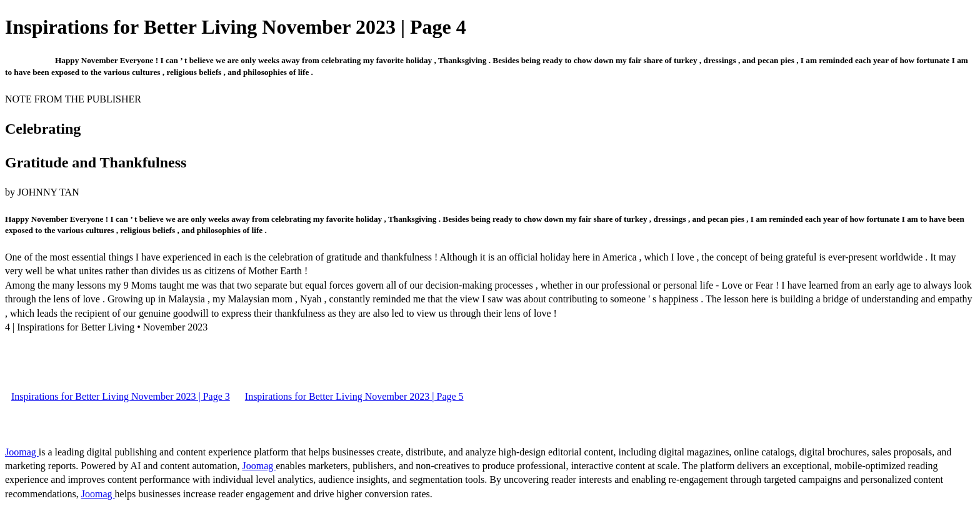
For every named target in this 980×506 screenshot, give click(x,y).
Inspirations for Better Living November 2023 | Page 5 (354, 396)
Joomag (22, 452)
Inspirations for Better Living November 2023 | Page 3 (121, 396)
